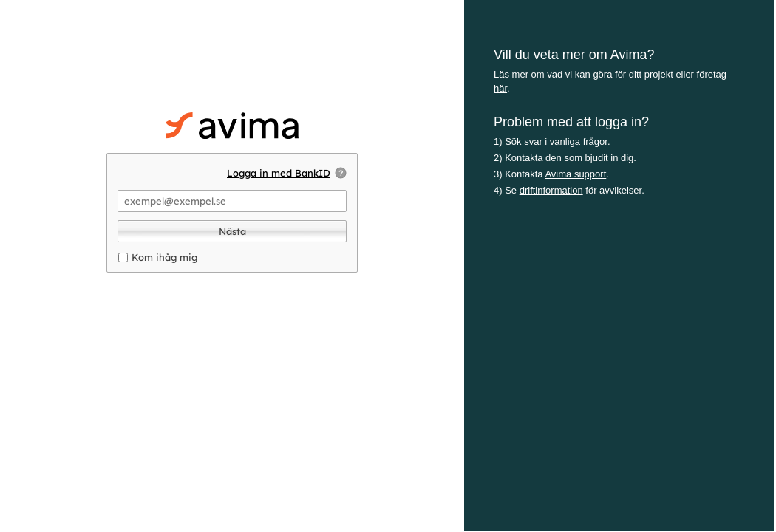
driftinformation (551, 190)
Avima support (575, 174)
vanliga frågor (579, 141)
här (500, 88)
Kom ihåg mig (164, 257)
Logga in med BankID (279, 173)
